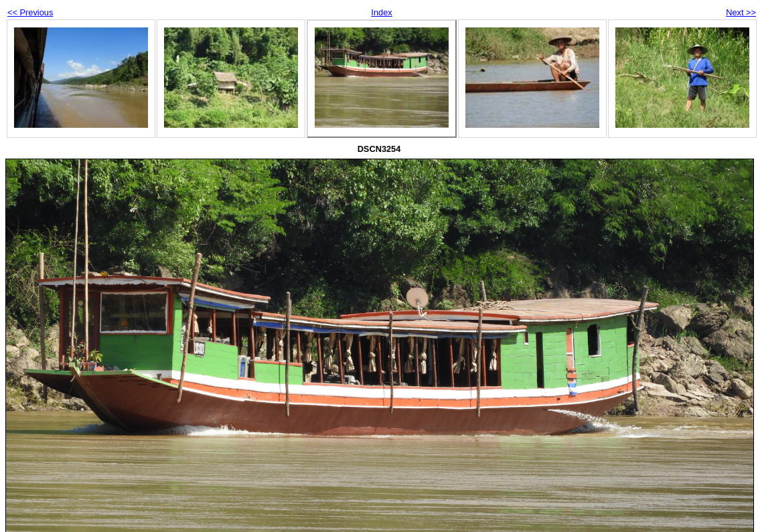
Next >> (741, 12)
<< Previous (30, 12)
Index (381, 12)
